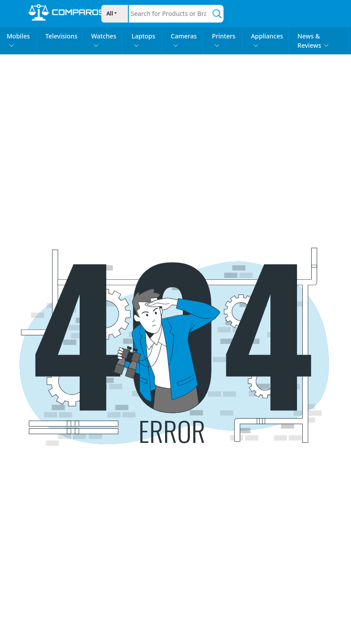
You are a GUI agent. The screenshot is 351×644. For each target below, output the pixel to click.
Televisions (62, 36)
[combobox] (170, 14)
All (110, 13)
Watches (104, 40)
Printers (224, 40)
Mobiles (18, 40)
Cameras (184, 40)
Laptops (143, 40)
